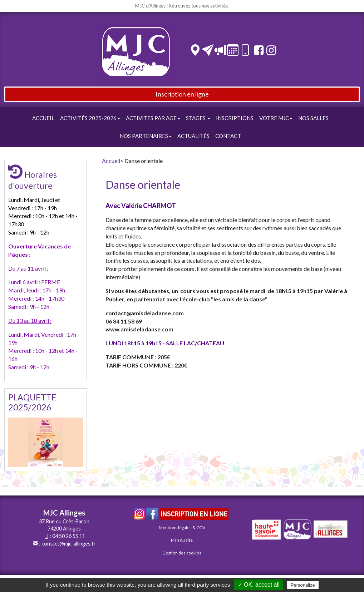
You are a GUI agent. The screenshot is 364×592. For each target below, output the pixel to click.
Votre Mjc (276, 118)
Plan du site (182, 540)
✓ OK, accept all (259, 585)
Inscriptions (235, 118)
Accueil (43, 118)
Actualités (193, 136)
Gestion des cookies (182, 553)
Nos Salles (313, 118)
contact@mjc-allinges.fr (69, 544)
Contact (228, 136)
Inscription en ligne (182, 94)
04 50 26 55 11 (69, 536)
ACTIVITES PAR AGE (153, 118)
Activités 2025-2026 (90, 118)
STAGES (198, 118)
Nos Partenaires (146, 136)
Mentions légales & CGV (182, 527)
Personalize (303, 585)
